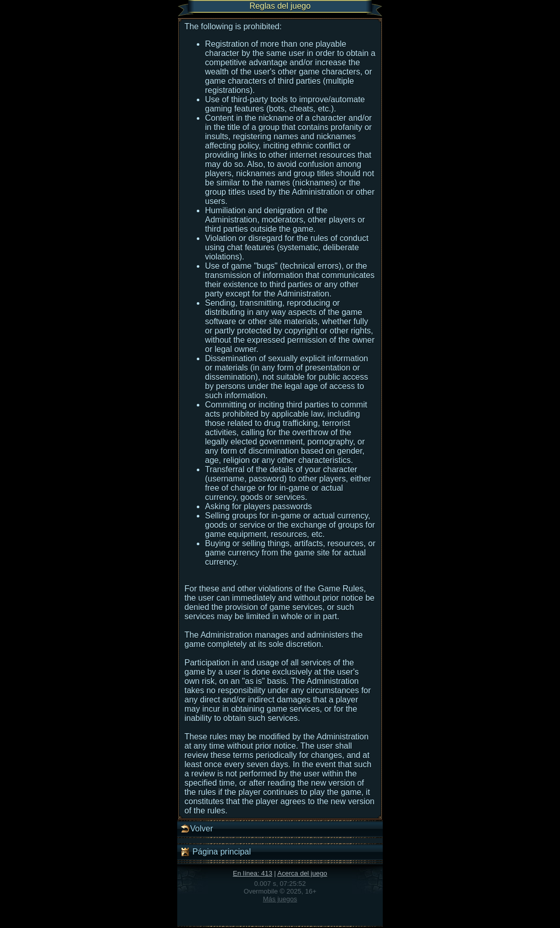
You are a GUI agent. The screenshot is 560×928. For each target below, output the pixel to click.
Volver (196, 829)
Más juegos (280, 899)
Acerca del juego (302, 873)
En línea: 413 (253, 873)
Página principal (215, 852)
